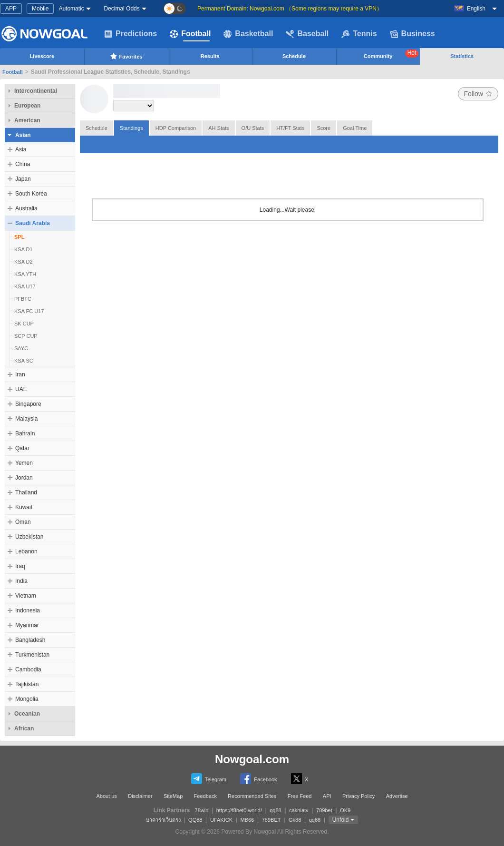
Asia (21, 149)
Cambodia (28, 669)
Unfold (341, 820)
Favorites (126, 56)
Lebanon (26, 551)
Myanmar (27, 625)
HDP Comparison (176, 128)
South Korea (31, 194)
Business (412, 34)
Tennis (359, 34)
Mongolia (27, 699)
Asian (23, 135)
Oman (23, 522)
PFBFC (23, 299)
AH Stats (218, 128)
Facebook (258, 779)
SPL (19, 237)
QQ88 (195, 820)
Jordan (24, 478)
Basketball (248, 34)
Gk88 (295, 820)
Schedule (294, 56)
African (24, 728)
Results (210, 56)
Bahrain (25, 433)
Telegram (209, 779)
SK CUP (24, 324)
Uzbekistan (29, 537)
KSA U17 (25, 286)
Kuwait (24, 507)
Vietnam (26, 596)
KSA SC (24, 361)
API (327, 796)
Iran (20, 374)
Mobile (40, 9)
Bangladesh (30, 640)
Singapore (28, 404)
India (21, 581)
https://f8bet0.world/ (239, 810)
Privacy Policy (359, 796)
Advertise (397, 796)
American (27, 120)
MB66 (247, 820)
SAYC (21, 348)
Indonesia (28, 610)
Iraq (20, 566)
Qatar (22, 448)
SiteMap (173, 796)
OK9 (345, 810)
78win (202, 810)
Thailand (26, 492)
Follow (478, 94)
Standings (131, 128)
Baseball (307, 34)
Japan (23, 179)
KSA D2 (24, 262)
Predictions (131, 34)
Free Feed (300, 796)
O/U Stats (253, 128)
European (27, 106)
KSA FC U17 (29, 311)
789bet (324, 810)
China (23, 164)
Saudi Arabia (33, 223)
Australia (26, 208)
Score (324, 128)
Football (190, 34)
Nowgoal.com (252, 759)
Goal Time (355, 128)
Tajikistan (27, 684)
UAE (21, 389)
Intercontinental (36, 91)
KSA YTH (25, 274)
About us (106, 796)
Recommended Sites (252, 796)
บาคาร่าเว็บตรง (163, 820)
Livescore (42, 56)
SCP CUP (26, 336)
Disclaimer (140, 796)
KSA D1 (24, 249)
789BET (271, 820)
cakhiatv (299, 810)
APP (11, 9)
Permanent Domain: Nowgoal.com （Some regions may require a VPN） (290, 9)
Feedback (205, 796)
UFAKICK (221, 820)
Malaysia (26, 419)
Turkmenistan (32, 655)
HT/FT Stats (290, 128)
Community (391, 54)
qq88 (275, 810)
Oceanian (27, 714)
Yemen (24, 463)
